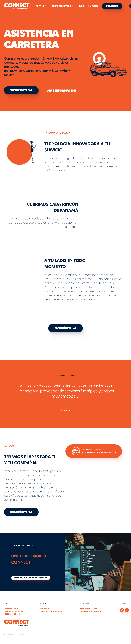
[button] (42, 6)
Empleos (93, 6)
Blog (81, 6)
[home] (17, 6)
